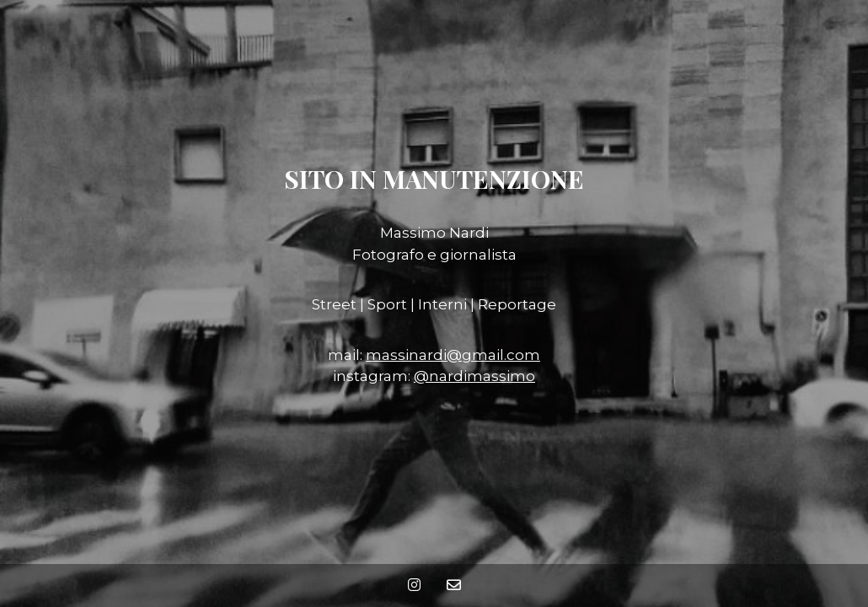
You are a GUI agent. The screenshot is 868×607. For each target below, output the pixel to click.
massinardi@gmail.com (453, 355)
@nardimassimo (474, 376)
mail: (347, 355)
